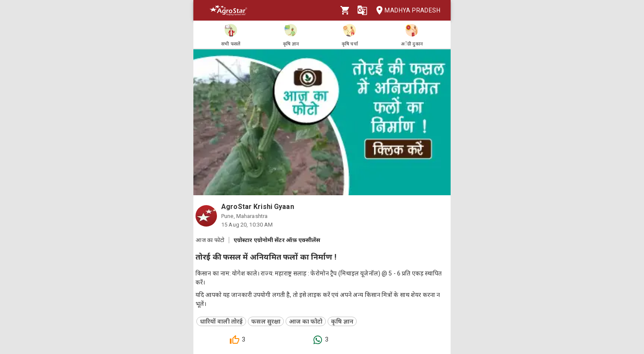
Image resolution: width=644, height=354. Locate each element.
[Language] (362, 10)
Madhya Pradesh (406, 11)
